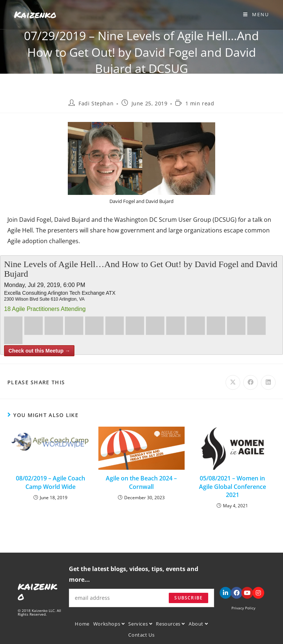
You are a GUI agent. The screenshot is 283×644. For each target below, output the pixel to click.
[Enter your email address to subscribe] (142, 598)
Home (82, 624)
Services (140, 624)
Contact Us (141, 635)
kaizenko (37, 591)
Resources (170, 624)
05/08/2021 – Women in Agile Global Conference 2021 (233, 486)
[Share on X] (233, 382)
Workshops (109, 624)
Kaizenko (35, 14)
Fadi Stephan (96, 103)
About (198, 624)
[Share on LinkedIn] (268, 382)
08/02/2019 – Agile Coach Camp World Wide (50, 482)
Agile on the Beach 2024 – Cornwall (141, 482)
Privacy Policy (243, 608)
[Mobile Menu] (256, 14)
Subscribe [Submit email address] (188, 598)
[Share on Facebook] (251, 382)
